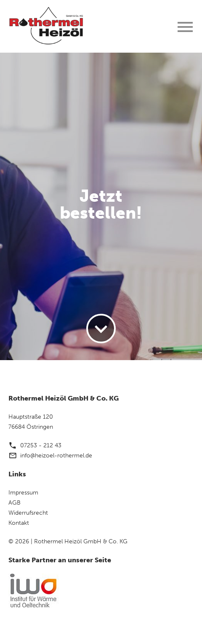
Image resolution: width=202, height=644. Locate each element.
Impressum (23, 493)
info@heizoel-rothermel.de (56, 456)
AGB (15, 503)
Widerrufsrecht (28, 513)
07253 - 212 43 (41, 445)
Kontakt (19, 523)
